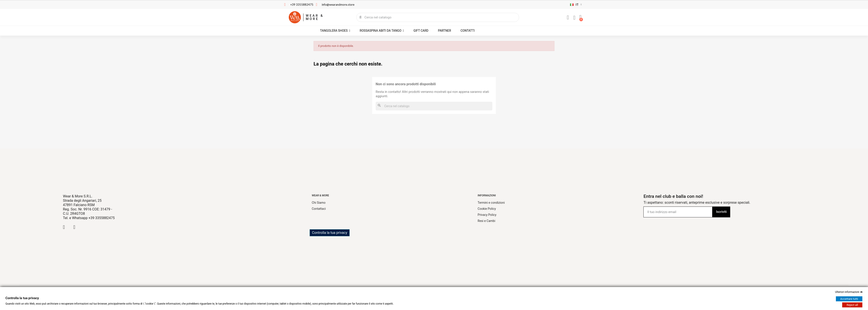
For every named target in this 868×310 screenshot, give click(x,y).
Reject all (852, 305)
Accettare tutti (849, 299)
